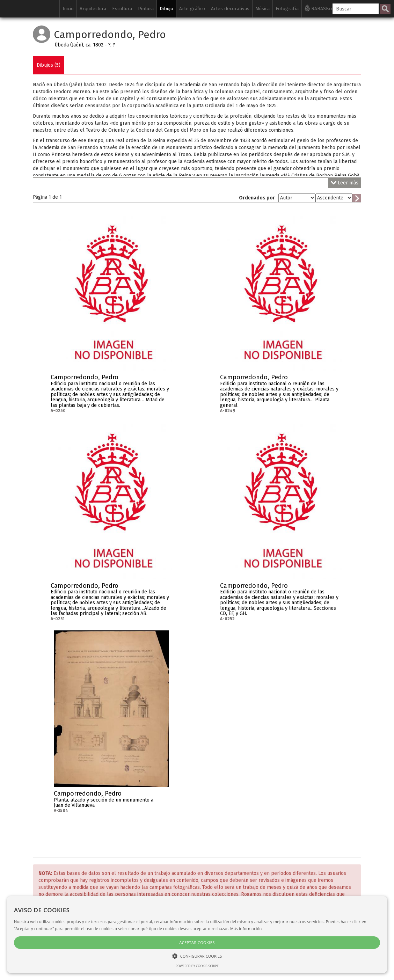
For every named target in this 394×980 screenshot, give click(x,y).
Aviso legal (235, 924)
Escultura (122, 9)
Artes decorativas (230, 9)
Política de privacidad (192, 924)
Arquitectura (93, 9)
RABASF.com (321, 8)
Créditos (151, 924)
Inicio (68, 9)
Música (262, 9)
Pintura (146, 9)
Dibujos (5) (49, 65)
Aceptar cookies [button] (59, 942)
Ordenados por (257, 198)
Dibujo (166, 9)
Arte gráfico (192, 9)
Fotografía (287, 9)
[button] (59, 956)
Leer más (345, 183)
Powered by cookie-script (60, 966)
